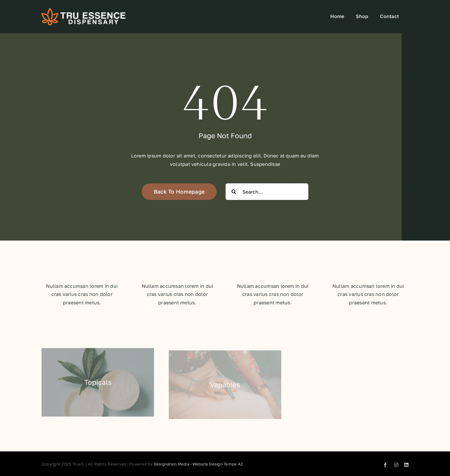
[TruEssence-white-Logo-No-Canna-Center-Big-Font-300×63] (84, 10)
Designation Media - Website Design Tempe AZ (198, 464)
